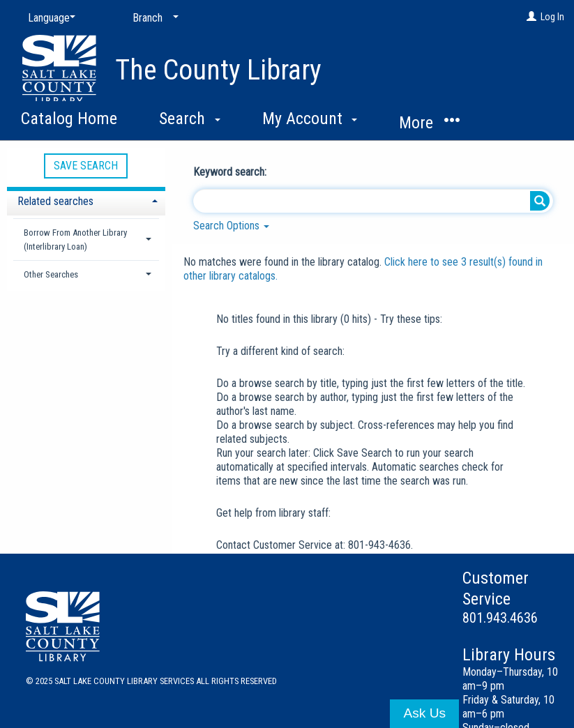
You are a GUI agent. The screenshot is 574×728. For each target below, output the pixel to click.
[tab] (86, 200)
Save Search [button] (86, 166)
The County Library (218, 70)
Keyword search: (231, 172)
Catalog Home (69, 119)
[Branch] (153, 18)
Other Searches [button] (51, 274)
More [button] (429, 122)
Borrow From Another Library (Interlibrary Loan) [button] (75, 240)
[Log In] (531, 17)
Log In (552, 17)
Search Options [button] (231, 226)
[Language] (49, 18)
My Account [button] (310, 119)
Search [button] (190, 119)
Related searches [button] (55, 201)
